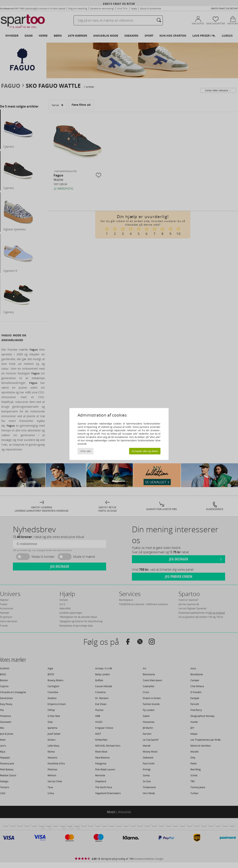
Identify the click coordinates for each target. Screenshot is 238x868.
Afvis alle (86, 451)
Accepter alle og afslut (145, 451)
